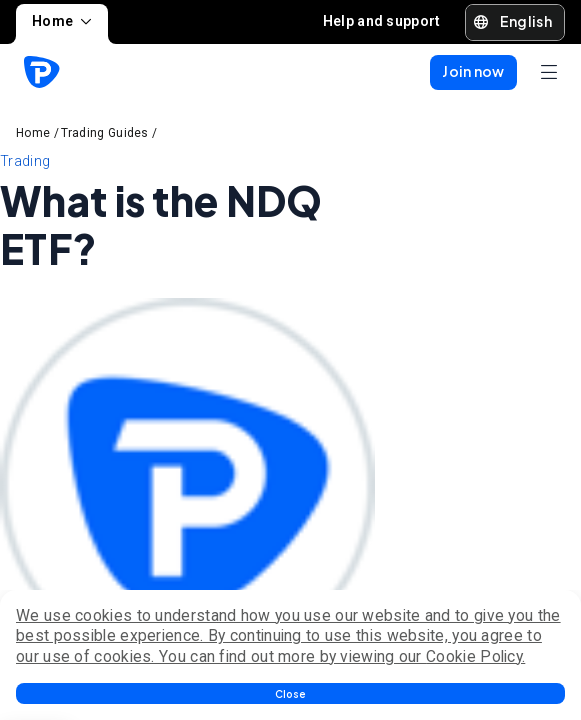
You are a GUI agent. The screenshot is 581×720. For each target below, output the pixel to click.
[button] (290, 693)
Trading (25, 161)
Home (62, 21)
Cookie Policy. (475, 656)
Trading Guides (105, 133)
